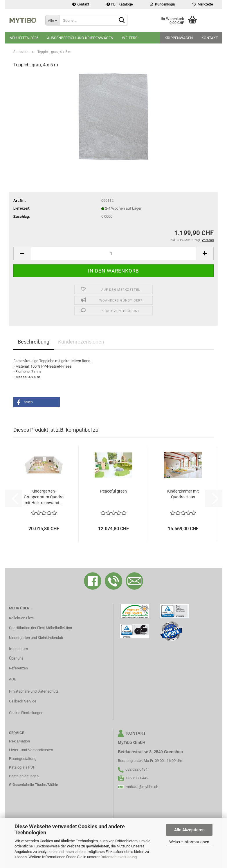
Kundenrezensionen (81, 342)
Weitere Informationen (189, 842)
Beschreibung (34, 342)
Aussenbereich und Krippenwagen (80, 38)
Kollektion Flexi (21, 618)
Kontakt (81, 4)
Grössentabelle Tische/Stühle (34, 785)
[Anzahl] (113, 254)
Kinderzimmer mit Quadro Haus (183, 494)
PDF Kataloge (120, 4)
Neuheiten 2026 (24, 38)
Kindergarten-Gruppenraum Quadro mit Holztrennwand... (44, 497)
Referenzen (18, 668)
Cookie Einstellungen (26, 713)
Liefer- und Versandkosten (31, 750)
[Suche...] (52, 20)
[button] (22, 254)
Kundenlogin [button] (163, 4)
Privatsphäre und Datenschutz (34, 691)
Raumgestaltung (23, 759)
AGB (13, 679)
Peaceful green (113, 491)
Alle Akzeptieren (189, 830)
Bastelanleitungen (24, 776)
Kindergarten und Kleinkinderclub (36, 638)
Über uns (16, 658)
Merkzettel (203, 4)
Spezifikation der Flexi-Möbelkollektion (40, 628)
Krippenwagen (179, 38)
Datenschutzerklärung (119, 857)
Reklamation (19, 741)
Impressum (18, 649)
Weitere (130, 38)
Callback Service (23, 701)
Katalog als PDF (22, 767)
